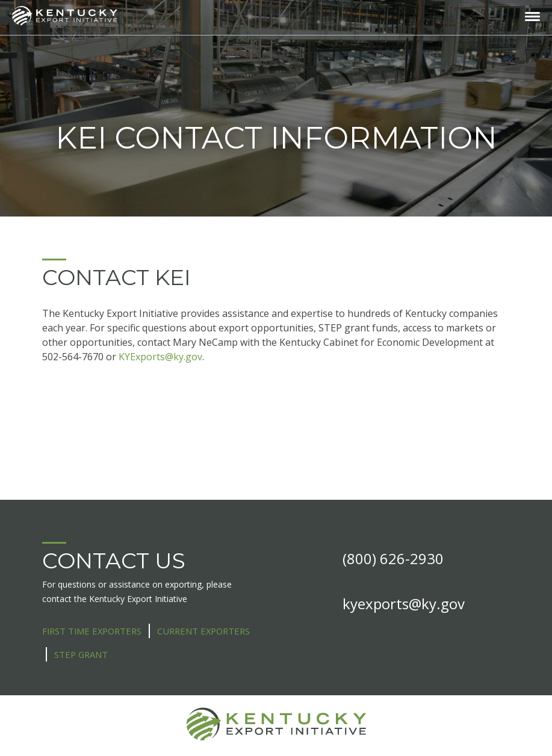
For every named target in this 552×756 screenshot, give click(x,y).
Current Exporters (203, 631)
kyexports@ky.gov (404, 604)
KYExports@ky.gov (160, 357)
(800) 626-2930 (393, 558)
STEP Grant (81, 654)
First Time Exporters (92, 631)
